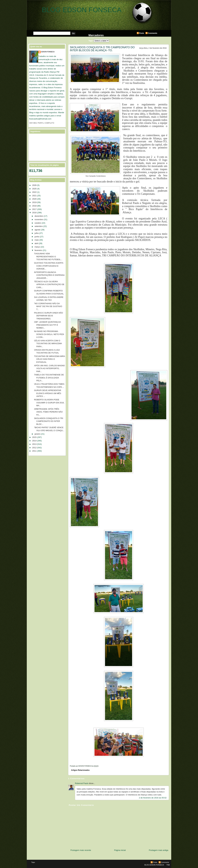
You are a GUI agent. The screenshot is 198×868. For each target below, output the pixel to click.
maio (37, 240)
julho (37, 233)
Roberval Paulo (82, 783)
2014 (34, 441)
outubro (38, 223)
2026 (34, 185)
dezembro (39, 216)
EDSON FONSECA (48, 52)
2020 (34, 199)
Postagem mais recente (81, 850)
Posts (142, 33)
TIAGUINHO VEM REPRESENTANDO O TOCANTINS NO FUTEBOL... (48, 257)
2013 (34, 444)
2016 (34, 213)
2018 (34, 206)
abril (36, 243)
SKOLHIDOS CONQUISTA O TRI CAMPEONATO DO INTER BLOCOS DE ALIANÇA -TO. (102, 49)
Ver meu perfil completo (42, 123)
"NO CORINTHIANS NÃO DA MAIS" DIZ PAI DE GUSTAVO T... (48, 306)
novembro (39, 219)
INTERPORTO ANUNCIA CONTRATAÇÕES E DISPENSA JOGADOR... (49, 275)
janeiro (38, 434)
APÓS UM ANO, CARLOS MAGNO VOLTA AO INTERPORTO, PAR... (49, 368)
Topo (33, 862)
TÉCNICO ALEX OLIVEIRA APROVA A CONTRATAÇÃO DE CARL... (49, 284)
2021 (34, 196)
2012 (34, 448)
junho (37, 237)
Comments (153, 33)
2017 (34, 209)
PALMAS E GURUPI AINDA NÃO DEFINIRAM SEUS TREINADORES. (48, 316)
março (37, 247)
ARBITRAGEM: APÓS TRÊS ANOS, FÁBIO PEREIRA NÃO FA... (48, 412)
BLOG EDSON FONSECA (82, 10)
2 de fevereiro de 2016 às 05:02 (153, 798)
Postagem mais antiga (159, 850)
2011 (34, 451)
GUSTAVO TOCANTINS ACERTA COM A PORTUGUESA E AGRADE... (49, 266)
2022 (34, 192)
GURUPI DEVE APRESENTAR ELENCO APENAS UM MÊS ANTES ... (48, 393)
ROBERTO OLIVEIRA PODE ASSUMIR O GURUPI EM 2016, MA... (49, 403)
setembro (39, 226)
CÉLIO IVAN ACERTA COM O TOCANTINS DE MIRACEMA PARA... (48, 344)
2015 (34, 437)
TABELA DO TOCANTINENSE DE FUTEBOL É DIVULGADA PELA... (49, 378)
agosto (38, 230)
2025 (34, 189)
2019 (34, 202)
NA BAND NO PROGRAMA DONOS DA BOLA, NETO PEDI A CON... (49, 334)
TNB (168, 865)
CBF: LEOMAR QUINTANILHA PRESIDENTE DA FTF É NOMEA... (47, 325)
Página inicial (120, 850)
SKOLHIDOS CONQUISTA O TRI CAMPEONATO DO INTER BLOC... (49, 421)
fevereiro (38, 250)
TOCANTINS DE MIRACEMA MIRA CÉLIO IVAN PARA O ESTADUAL (49, 359)
